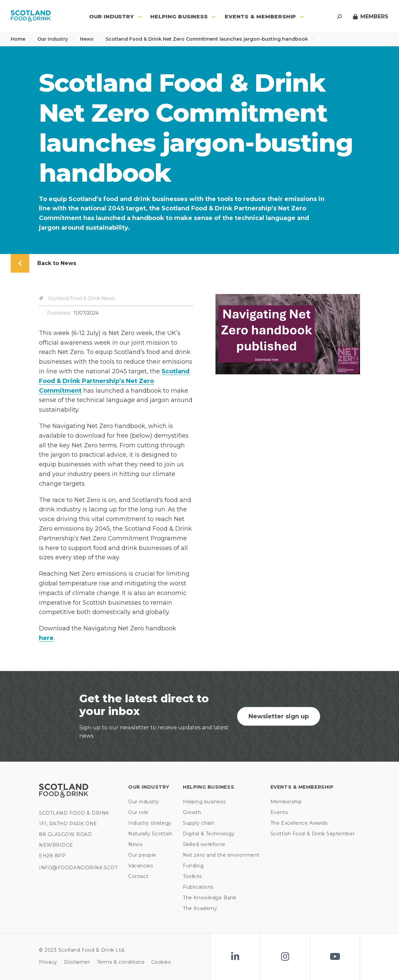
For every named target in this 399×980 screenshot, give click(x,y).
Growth (192, 812)
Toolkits (192, 876)
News (90, 39)
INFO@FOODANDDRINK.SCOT (78, 868)
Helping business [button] (183, 16)
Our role (138, 812)
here (46, 638)
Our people (142, 855)
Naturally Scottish (150, 834)
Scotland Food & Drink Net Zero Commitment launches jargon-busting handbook (210, 39)
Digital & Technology (209, 834)
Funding (193, 866)
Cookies (161, 962)
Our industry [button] (115, 16)
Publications (198, 887)
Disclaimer (77, 962)
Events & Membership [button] (264, 16)
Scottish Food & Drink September (313, 834)
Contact (138, 876)
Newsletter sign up (279, 716)
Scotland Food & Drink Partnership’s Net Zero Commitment (114, 381)
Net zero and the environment (221, 855)
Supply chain (199, 823)
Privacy (48, 962)
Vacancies (141, 866)
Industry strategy (150, 823)
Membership (286, 802)
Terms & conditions (121, 962)
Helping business (204, 802)
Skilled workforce (204, 844)
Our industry (56, 39)
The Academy (200, 908)
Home (21, 39)
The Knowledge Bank (209, 898)
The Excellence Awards (299, 823)
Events (279, 812)
